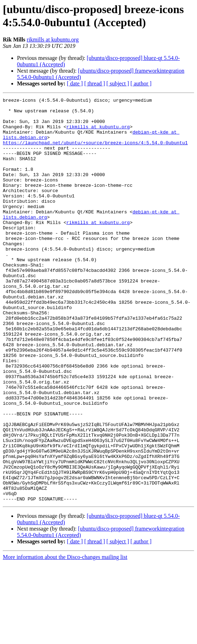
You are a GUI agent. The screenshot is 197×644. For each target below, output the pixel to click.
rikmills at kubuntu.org (53, 40)
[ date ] (75, 83)
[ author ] (141, 83)
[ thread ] (95, 83)
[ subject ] (118, 83)
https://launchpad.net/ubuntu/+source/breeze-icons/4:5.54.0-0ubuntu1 (95, 152)
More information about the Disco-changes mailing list (65, 638)
